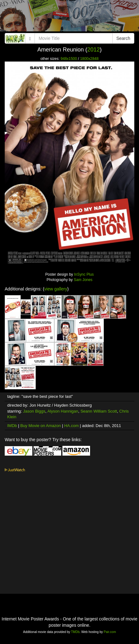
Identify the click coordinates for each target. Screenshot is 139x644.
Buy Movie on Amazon (41, 426)
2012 (94, 50)
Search (123, 38)
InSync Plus (84, 274)
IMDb (12, 426)
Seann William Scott (99, 411)
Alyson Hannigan (63, 411)
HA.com (72, 426)
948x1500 (69, 59)
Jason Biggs (34, 411)
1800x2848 (89, 59)
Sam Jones (83, 280)
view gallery (56, 289)
